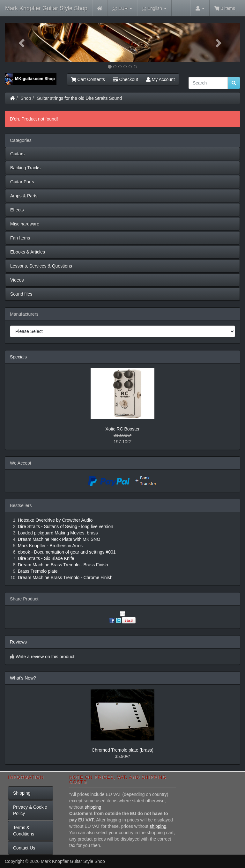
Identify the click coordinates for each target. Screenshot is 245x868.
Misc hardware (25, 224)
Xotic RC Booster (122, 429)
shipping (93, 807)
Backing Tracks (25, 168)
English (154, 8)
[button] (22, 43)
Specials (18, 357)
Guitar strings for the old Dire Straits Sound (79, 98)
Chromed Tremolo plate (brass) (122, 750)
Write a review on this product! (46, 657)
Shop (26, 98)
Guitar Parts (22, 182)
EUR (122, 8)
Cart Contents (88, 79)
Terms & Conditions (24, 831)
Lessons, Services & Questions (41, 266)
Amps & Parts (24, 196)
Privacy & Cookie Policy (30, 810)
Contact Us (24, 848)
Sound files (21, 294)
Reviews (18, 642)
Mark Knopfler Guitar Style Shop (46, 8)
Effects (17, 210)
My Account (160, 79)
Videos (17, 280)
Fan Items (20, 238)
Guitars (17, 154)
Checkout (126, 79)
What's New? (23, 678)
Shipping (22, 793)
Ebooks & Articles (28, 252)
